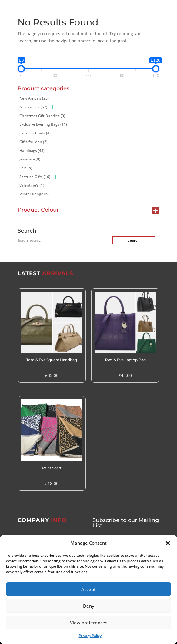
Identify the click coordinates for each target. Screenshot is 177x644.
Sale (26, 168)
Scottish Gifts (35, 177)
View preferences (89, 623)
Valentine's (32, 185)
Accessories (33, 107)
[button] (168, 543)
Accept (88, 589)
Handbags (32, 151)
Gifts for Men (33, 142)
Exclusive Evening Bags (43, 124)
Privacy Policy (90, 636)
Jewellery (30, 159)
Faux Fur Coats (35, 133)
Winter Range (34, 194)
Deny (89, 606)
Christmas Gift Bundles (42, 116)
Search (134, 240)
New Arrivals (34, 98)
